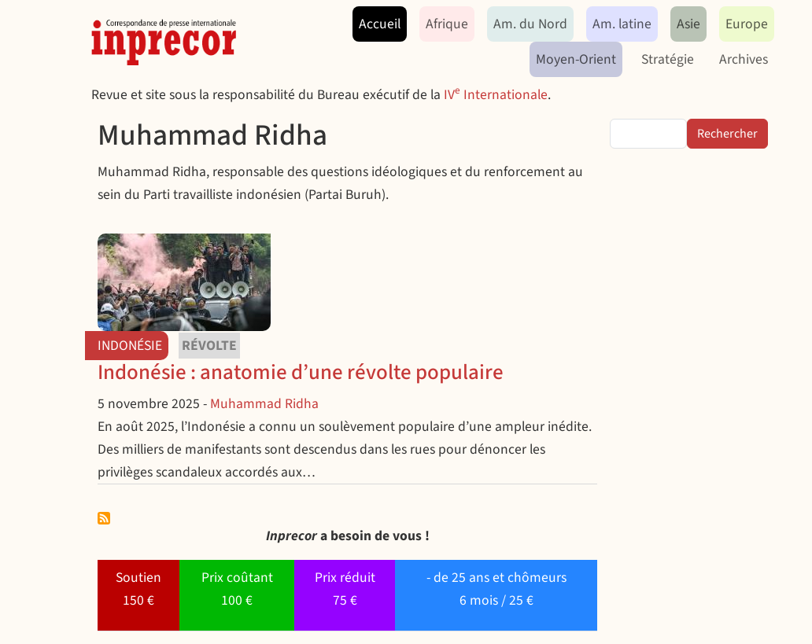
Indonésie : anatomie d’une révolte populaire (301, 372)
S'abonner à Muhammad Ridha (104, 518)
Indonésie (130, 346)
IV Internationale (496, 95)
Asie (688, 24)
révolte (209, 346)
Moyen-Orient (576, 59)
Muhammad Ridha (264, 404)
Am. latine (622, 24)
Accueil (380, 24)
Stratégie (668, 59)
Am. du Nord (530, 24)
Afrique (447, 24)
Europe (747, 24)
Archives (744, 59)
